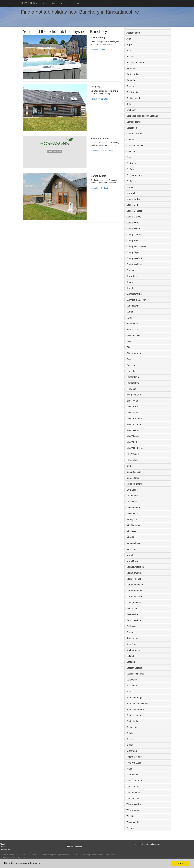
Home (45, 3)
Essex (129, 341)
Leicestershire (133, 508)
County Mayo (133, 241)
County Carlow (134, 199)
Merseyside (132, 520)
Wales (129, 769)
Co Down (131, 169)
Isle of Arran (132, 401)
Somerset (131, 692)
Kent (129, 466)
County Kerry (133, 223)
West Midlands (134, 792)
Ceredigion (132, 128)
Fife (128, 347)
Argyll (129, 45)
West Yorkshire (134, 804)
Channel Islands (134, 134)
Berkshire (131, 80)
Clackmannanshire (135, 146)
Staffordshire (133, 721)
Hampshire (132, 371)
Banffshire (131, 68)
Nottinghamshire (134, 603)
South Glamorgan (135, 698)
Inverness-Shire (134, 395)
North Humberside (135, 567)
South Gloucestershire (137, 703)
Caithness (131, 110)
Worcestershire (134, 822)
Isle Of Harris (133, 430)
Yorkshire (131, 828)
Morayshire (132, 549)
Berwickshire (133, 92)
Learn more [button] (36, 863)
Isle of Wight (132, 460)
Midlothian (131, 537)
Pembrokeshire (134, 620)
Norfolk (130, 555)
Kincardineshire (134, 472)
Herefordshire (133, 377)
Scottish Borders (134, 668)
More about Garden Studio (102, 188)
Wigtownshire (133, 810)
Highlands (131, 389)
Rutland (130, 656)
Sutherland (132, 751)
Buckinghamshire (135, 98)
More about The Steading (101, 50)
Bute (129, 104)
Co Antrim (131, 163)
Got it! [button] (181, 863)
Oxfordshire (132, 609)
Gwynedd (131, 365)
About (63, 3)
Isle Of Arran (132, 407)
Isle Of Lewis (133, 436)
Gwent (130, 359)
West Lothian (133, 786)
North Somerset (134, 573)
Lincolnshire (132, 514)
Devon (130, 282)
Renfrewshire (133, 638)
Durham (130, 312)
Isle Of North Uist (135, 448)
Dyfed (129, 318)
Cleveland (131, 152)
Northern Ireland (134, 591)
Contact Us (74, 3)
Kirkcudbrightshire (135, 484)
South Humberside (135, 709)
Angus (130, 39)
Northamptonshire (135, 585)
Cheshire (131, 140)
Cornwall (131, 193)
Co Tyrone (131, 181)
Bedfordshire (133, 74)
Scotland (131, 662)
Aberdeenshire (133, 33)
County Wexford (134, 258)
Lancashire (132, 502)
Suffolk (130, 733)
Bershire (131, 86)
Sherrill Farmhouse (74, 847)
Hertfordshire (133, 383)
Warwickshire (133, 775)
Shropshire (132, 686)
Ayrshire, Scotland (135, 62)
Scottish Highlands (135, 674)
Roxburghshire (133, 650)
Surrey (130, 739)
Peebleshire (132, 614)
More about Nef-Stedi (99, 99)
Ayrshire (130, 56)
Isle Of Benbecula (135, 419)
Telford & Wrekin (134, 757)
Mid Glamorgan (134, 525)
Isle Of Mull (132, 442)
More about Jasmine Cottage (103, 151)
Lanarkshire (132, 496)
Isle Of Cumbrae (134, 424)
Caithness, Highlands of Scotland (142, 116)
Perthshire (131, 626)
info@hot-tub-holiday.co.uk (149, 844)
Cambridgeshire (134, 122)
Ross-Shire (132, 644)
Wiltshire (131, 816)
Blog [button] (54, 3)
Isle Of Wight (133, 454)
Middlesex (131, 531)
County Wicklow (134, 264)
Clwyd (129, 157)
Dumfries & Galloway (136, 300)
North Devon (133, 561)
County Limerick (134, 235)
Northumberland (134, 597)
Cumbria (131, 270)
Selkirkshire (132, 680)
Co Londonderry (134, 175)
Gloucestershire (134, 353)
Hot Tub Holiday (30, 3)
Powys (130, 632)
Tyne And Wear (134, 763)
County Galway (134, 217)
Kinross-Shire (133, 478)
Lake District (132, 490)
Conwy (130, 187)
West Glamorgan (135, 781)
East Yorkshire (133, 335)
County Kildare (134, 229)
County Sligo (133, 252)
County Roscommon (136, 246)
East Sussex (132, 330)
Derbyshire (132, 276)
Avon (129, 51)
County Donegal (134, 211)
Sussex (130, 745)
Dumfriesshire (133, 306)
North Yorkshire (134, 579)
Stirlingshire (132, 727)
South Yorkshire (134, 715)
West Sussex (133, 798)
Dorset (130, 288)
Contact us (4, 847)
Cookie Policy (6, 849)
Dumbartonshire (134, 294)
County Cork (132, 205)
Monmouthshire (134, 543)
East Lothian (132, 324)
